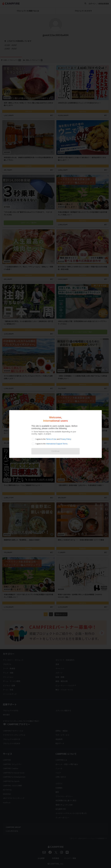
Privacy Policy (65, 439)
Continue (55, 451)
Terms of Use (51, 439)
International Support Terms (57, 444)
